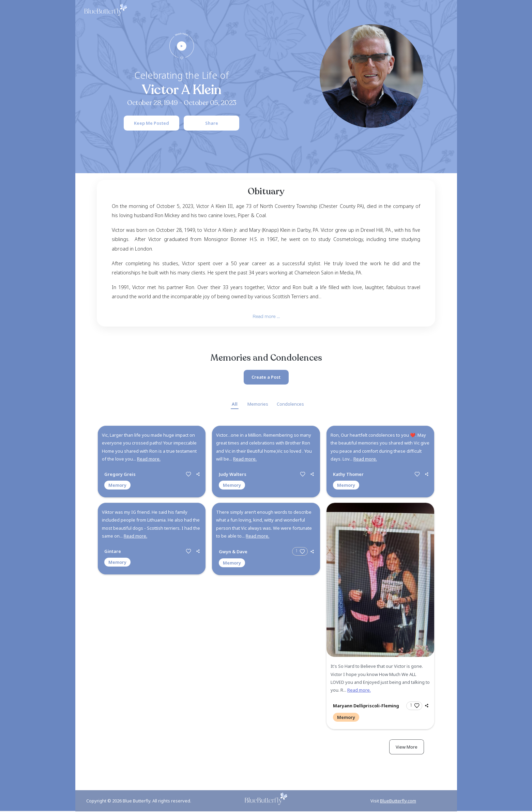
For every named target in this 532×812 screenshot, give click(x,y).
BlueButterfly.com (398, 801)
